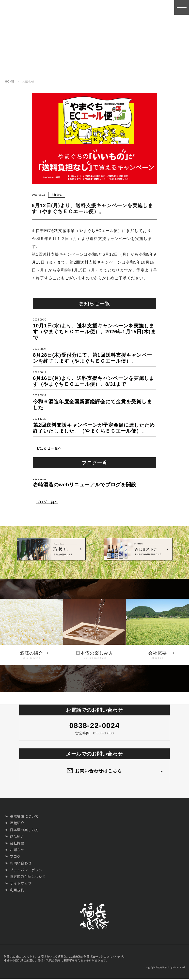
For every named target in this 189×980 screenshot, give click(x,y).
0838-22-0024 (95, 727)
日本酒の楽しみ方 (24, 831)
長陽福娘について (24, 817)
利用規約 (17, 891)
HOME (10, 83)
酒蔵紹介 (17, 824)
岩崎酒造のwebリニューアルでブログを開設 (85, 486)
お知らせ (57, 196)
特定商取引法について (28, 878)
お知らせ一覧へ (49, 449)
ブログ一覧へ (47, 503)
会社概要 (17, 844)
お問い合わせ (21, 864)
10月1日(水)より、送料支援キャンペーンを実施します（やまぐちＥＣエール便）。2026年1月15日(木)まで (94, 333)
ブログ (15, 858)
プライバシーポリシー (28, 871)
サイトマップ (21, 884)
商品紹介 (17, 838)
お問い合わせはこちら (98, 772)
